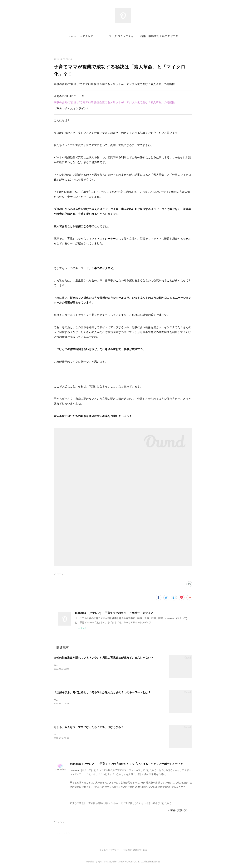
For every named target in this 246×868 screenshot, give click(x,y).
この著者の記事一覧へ (179, 810)
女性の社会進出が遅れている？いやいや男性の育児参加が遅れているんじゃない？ (104, 658)
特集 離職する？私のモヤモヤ (159, 36)
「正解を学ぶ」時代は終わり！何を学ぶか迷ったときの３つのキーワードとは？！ (104, 692)
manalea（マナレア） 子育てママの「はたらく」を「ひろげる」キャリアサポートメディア (126, 764)
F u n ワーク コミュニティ (118, 36)
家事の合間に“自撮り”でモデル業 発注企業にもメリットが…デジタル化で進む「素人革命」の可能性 (115, 102)
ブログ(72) (58, 574)
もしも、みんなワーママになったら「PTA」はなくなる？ (89, 727)
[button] (82, 36)
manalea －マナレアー (82, 36)
